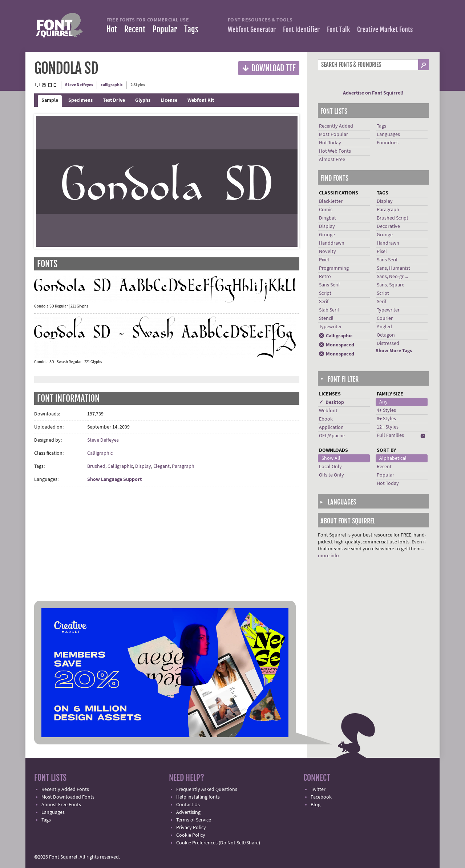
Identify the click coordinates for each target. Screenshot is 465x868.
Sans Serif (329, 285)
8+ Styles (386, 419)
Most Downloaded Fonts (68, 797)
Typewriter (330, 327)
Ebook (326, 419)
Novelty (327, 252)
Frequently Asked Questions (207, 789)
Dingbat (327, 218)
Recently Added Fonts (65, 789)
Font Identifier (301, 29)
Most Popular (333, 134)
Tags (191, 29)
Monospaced (337, 345)
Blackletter (331, 201)
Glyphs (143, 100)
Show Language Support (114, 479)
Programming (334, 268)
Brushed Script (393, 218)
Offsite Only (331, 475)
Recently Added (336, 126)
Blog (316, 805)
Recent (135, 29)
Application (331, 427)
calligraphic (112, 85)
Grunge (327, 235)
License (169, 100)
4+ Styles (386, 410)
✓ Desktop (331, 402)
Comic (326, 210)
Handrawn (388, 243)
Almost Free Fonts (61, 805)
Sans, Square (391, 285)
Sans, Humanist (393, 268)
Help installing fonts (198, 797)
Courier (385, 318)
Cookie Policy (191, 835)
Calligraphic (100, 453)
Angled (384, 327)
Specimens (80, 100)
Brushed (96, 466)
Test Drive (114, 100)
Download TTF (269, 68)
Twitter (318, 789)
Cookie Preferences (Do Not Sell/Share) (218, 843)
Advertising (188, 812)
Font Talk (338, 29)
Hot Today (330, 143)
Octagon (386, 335)
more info (328, 556)
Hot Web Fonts (335, 151)
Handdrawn (332, 243)
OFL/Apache (332, 436)
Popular (165, 29)
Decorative (388, 226)
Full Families (390, 435)
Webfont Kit (201, 100)
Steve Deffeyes (79, 85)
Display (143, 466)
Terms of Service (194, 820)
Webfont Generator (252, 29)
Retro (325, 277)
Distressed (388, 343)
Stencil (326, 318)
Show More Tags (394, 351)
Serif (324, 302)
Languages (388, 134)
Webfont (328, 411)
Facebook (321, 797)
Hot (112, 29)
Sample (50, 100)
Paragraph (183, 466)
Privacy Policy (191, 828)
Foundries (388, 143)
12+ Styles (388, 427)
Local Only (330, 467)
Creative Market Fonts (385, 29)
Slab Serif (329, 310)
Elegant (161, 466)
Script (325, 293)
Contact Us (188, 805)
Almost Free (332, 160)
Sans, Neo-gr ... (392, 277)
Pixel (324, 260)
